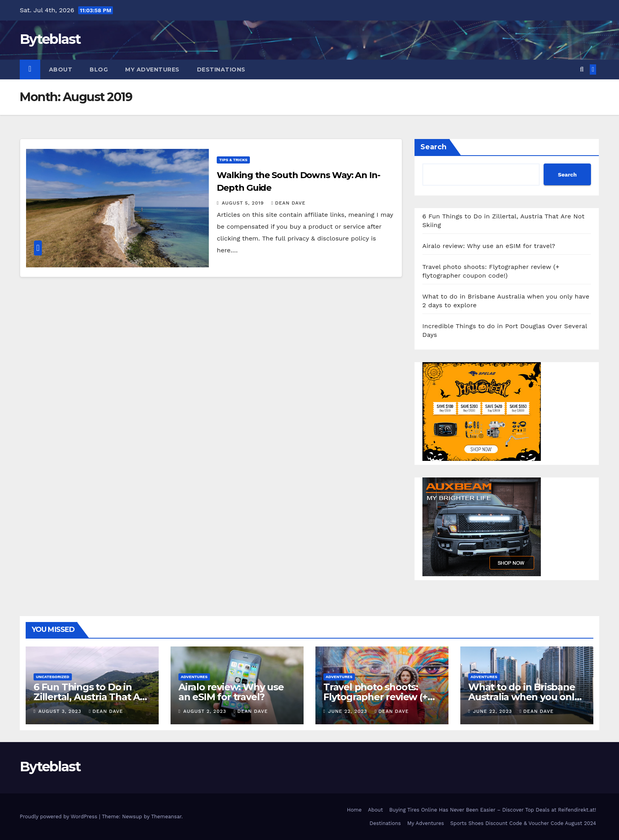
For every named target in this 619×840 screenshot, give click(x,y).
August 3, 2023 (61, 711)
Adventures (194, 677)
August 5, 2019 (244, 203)
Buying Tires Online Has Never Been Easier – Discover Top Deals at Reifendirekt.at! (493, 810)
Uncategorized (53, 677)
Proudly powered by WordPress (59, 817)
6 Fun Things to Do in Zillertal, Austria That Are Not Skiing (92, 697)
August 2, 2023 (206, 711)
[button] (582, 69)
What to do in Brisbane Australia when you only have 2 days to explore (524, 697)
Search (433, 147)
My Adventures (152, 70)
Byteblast (50, 39)
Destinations (221, 70)
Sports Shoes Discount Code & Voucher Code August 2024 (523, 823)
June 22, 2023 (349, 711)
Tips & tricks (233, 160)
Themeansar (166, 817)
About (61, 70)
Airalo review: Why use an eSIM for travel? (489, 246)
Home (354, 810)
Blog (99, 70)
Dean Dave (288, 203)
